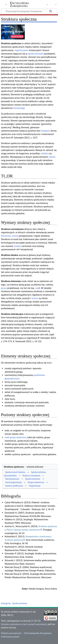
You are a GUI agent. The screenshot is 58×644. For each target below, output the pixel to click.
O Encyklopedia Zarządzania (38, 633)
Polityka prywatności (11, 633)
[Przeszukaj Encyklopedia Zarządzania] (29, 11)
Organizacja (35, 486)
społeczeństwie (35, 54)
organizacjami (21, 50)
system (52, 157)
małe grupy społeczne (15, 437)
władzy (44, 153)
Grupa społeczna (36, 482)
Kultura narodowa (31, 475)
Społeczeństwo (33, 479)
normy (15, 236)
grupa (4, 288)
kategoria (46, 131)
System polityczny (14, 486)
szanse (35, 298)
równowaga (19, 108)
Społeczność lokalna (15, 472)
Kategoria (6, 603)
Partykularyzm (12, 479)
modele (17, 246)
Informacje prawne (10, 637)
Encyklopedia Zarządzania (20, 4)
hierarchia (6, 236)
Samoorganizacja (13, 482)
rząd (37, 288)
